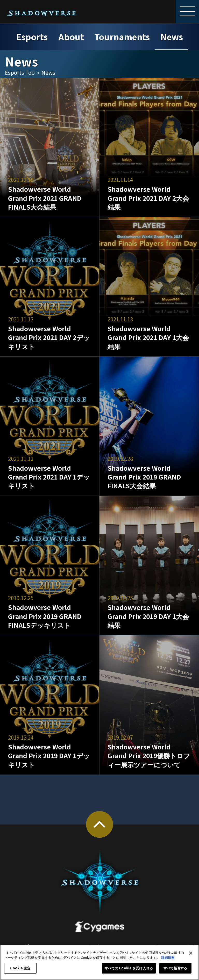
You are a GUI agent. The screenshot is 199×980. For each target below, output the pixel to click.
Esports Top (20, 72)
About (71, 37)
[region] (99, 962)
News (172, 37)
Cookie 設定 (20, 968)
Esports (32, 37)
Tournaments (122, 37)
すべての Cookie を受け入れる (129, 968)
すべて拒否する (175, 968)
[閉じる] (191, 953)
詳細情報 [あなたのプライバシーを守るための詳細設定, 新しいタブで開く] (168, 957)
